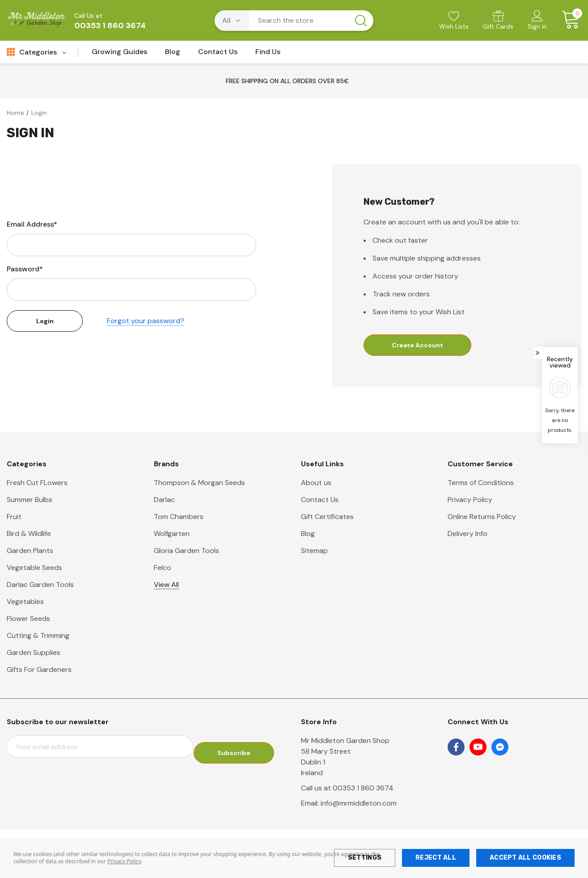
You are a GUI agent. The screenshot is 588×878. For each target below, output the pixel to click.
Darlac (164, 500)
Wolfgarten (172, 534)
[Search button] (361, 21)
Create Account (417, 345)
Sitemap (314, 551)
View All (166, 585)
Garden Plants (30, 551)
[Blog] (173, 54)
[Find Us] (268, 54)
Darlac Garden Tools (40, 585)
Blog (308, 534)
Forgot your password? (146, 321)
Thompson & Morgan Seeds (199, 483)
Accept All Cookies (525, 858)
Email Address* (32, 224)
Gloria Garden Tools (186, 551)
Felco (163, 568)
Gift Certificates (327, 517)
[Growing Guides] (119, 54)
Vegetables (25, 602)
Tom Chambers (179, 517)
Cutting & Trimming (38, 636)
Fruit (14, 517)
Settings (365, 858)
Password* (25, 269)
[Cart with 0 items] (568, 20)
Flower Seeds (28, 619)
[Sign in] (537, 21)
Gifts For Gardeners (39, 670)
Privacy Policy (124, 861)
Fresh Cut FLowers (37, 483)
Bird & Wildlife (29, 534)
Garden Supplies (34, 653)
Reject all (436, 858)
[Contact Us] (218, 54)
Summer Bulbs (30, 500)
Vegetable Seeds (34, 568)
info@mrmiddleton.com (359, 804)
